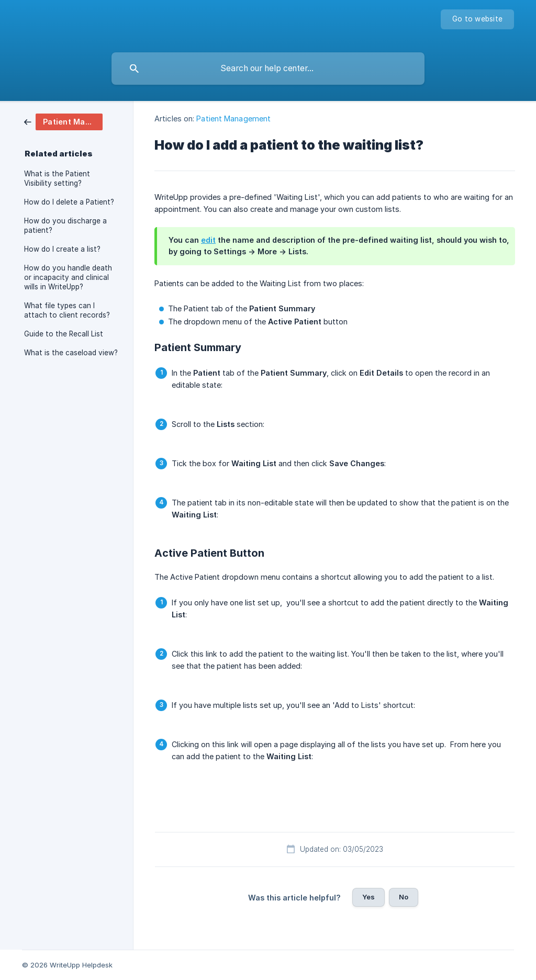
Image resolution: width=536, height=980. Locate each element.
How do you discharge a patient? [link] (65, 226)
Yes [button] (368, 897)
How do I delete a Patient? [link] (69, 202)
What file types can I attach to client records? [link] (67, 310)
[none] (477, 19)
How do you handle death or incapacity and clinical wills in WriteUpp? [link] (68, 277)
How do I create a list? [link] (62, 249)
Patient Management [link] (233, 119)
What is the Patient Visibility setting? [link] (57, 178)
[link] (63, 121)
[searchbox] (268, 69)
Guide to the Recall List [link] (64, 334)
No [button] (404, 897)
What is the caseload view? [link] (71, 353)
